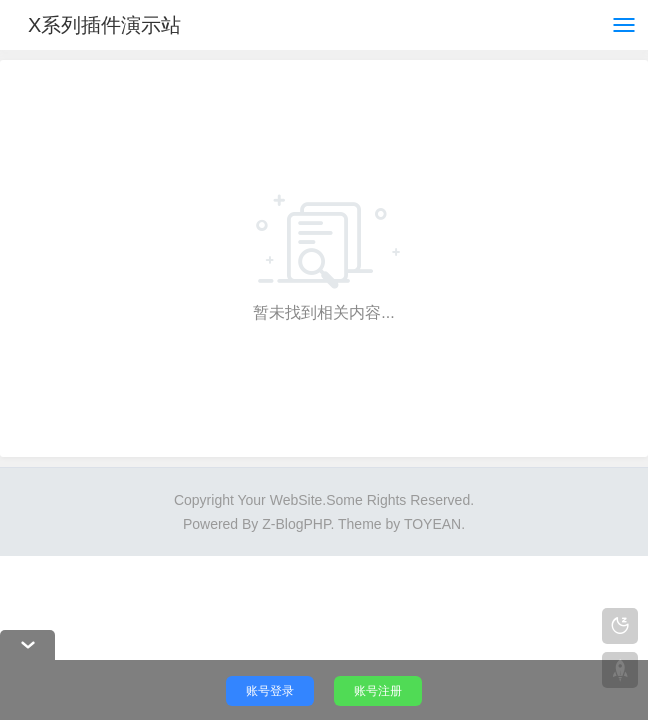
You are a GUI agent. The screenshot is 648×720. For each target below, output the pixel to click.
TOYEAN (432, 524)
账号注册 (378, 691)
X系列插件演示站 (104, 25)
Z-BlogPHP (296, 524)
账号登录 (270, 691)
